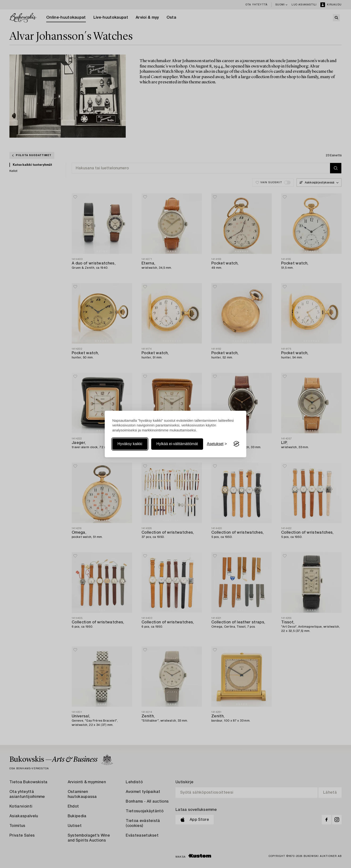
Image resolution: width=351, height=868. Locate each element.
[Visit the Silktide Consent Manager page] (236, 444)
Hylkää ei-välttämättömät (177, 444)
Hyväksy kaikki (130, 444)
